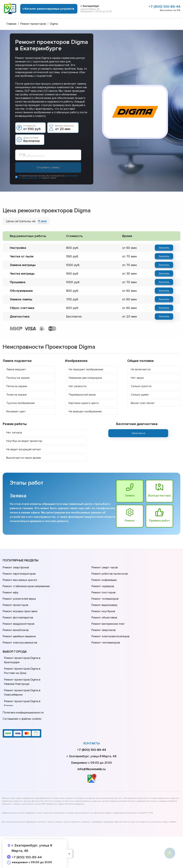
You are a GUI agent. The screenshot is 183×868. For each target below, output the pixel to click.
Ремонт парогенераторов (19, 574)
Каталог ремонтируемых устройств (50, 9)
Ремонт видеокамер (104, 605)
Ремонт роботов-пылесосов (110, 574)
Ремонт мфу (11, 593)
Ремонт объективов (104, 618)
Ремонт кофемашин (104, 580)
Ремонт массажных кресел (20, 580)
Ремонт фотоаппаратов (18, 618)
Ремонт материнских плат (108, 624)
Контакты (92, 743)
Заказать (164, 248)
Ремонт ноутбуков (103, 611)
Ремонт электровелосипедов (110, 636)
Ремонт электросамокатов (20, 643)
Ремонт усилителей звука (19, 599)
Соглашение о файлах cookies (22, 719)
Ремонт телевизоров (105, 599)
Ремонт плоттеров (103, 593)
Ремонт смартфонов (16, 567)
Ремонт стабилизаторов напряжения (26, 586)
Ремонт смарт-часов (105, 567)
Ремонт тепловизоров (106, 643)
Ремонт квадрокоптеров (18, 624)
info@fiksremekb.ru (92, 769)
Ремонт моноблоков (16, 630)
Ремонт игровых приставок (20, 611)
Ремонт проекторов (15, 605)
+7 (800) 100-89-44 (164, 7)
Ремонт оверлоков (104, 630)
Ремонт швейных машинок (19, 636)
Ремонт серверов (103, 586)
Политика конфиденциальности (23, 713)
